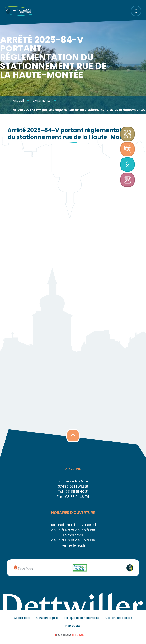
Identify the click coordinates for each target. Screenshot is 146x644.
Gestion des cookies (119, 618)
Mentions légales (47, 618)
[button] (73, 436)
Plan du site (73, 626)
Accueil (18, 101)
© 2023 (73, 635)
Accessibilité (22, 618)
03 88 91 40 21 (77, 492)
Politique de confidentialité (82, 618)
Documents (42, 101)
